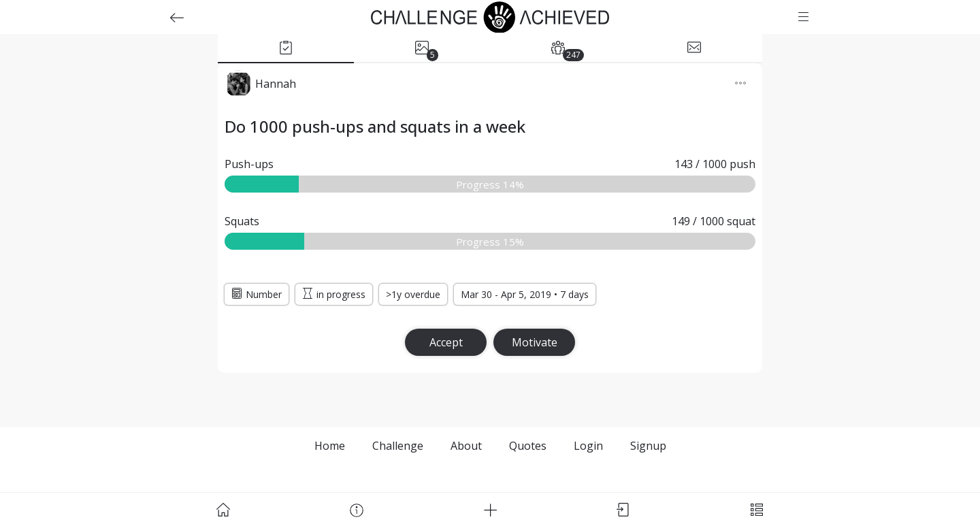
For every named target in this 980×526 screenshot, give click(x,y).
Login (588, 446)
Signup (648, 446)
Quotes (528, 446)
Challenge (398, 446)
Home (330, 446)
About (466, 446)
